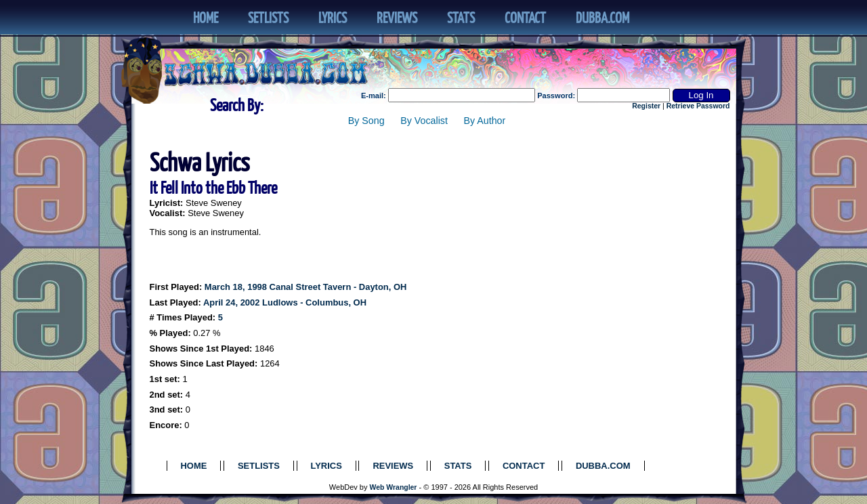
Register (646, 106)
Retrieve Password (698, 106)
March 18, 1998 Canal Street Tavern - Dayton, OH (306, 287)
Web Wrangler (394, 487)
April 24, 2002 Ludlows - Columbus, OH (285, 302)
